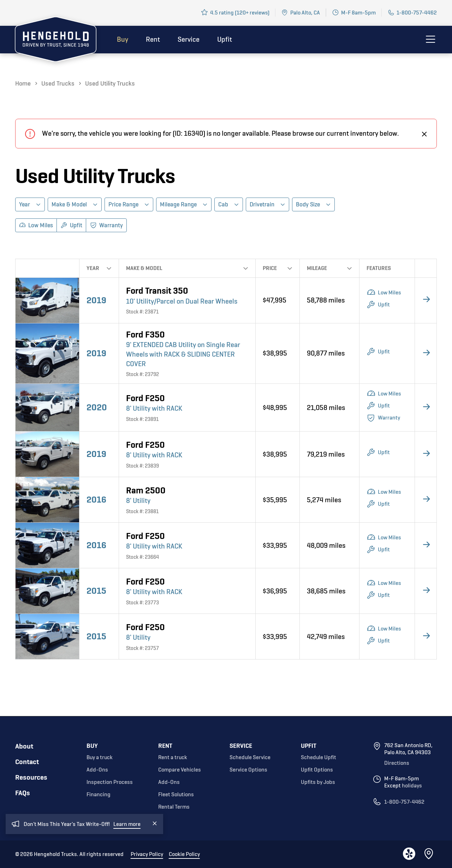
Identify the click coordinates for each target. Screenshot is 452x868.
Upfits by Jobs (318, 782)
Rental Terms (174, 807)
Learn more (127, 833)
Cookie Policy (184, 854)
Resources (31, 777)
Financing (99, 794)
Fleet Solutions (176, 794)
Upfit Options (317, 770)
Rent (153, 39)
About (24, 746)
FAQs (23, 793)
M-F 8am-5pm (358, 13)
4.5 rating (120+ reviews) (240, 13)
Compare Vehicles (180, 770)
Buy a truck (100, 757)
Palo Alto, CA (305, 13)
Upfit (225, 39)
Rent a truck (173, 757)
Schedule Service (250, 757)
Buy (123, 39)
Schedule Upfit (319, 757)
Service (189, 39)
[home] (56, 41)
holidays (412, 786)
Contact (27, 762)
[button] (30, 204)
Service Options (248, 770)
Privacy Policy (147, 854)
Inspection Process (110, 782)
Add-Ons (97, 770)
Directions (397, 763)
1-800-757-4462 (417, 13)
